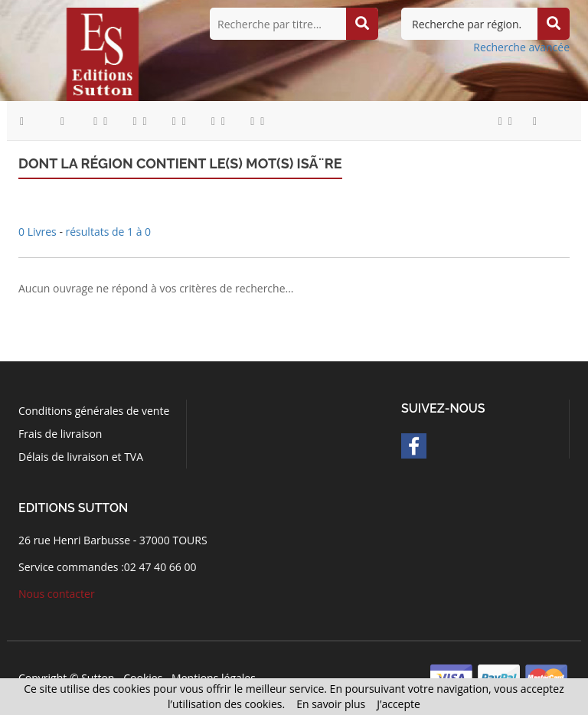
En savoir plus (331, 704)
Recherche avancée (521, 47)
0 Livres (39, 232)
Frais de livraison (60, 434)
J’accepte (399, 704)
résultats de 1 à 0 (109, 232)
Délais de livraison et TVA (81, 457)
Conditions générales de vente (94, 411)
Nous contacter (57, 594)
